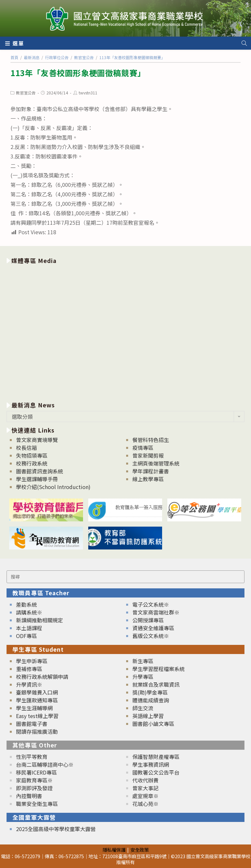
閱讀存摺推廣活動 (37, 731)
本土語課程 (29, 628)
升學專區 (143, 677)
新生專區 (143, 661)
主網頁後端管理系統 (156, 463)
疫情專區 (143, 448)
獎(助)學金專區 (150, 692)
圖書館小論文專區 (153, 724)
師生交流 (143, 708)
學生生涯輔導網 (34, 708)
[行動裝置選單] (15, 43)
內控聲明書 (29, 796)
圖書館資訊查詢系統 (40, 471)
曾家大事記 (145, 788)
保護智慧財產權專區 (156, 757)
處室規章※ (145, 796)
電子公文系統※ (151, 604)
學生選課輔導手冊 (37, 479)
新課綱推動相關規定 (40, 620)
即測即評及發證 (34, 788)
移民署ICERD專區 (36, 772)
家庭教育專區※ (34, 780)
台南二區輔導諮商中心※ (45, 764)
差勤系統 (26, 604)
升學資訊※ (29, 684)
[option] (125, 332)
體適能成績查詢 (151, 700)
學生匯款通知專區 (37, 700)
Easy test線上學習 (37, 716)
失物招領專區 (32, 455)
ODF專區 (26, 636)
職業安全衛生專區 (37, 804)
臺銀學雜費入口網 (37, 692)
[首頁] (14, 57)
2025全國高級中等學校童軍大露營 (56, 829)
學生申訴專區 (32, 661)
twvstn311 (88, 93)
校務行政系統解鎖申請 (42, 677)
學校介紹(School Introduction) (53, 487)
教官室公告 (26, 93)
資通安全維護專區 (153, 628)
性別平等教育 (32, 757)
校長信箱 (26, 448)
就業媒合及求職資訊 (156, 684)
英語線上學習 (148, 716)
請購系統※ (29, 612)
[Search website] (244, 43)
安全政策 (140, 850)
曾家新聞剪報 (148, 455)
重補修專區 (29, 669)
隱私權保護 (114, 850)
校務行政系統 (32, 463)
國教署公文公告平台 (156, 772)
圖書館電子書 (32, 724)
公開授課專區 (148, 620)
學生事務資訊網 (151, 764)
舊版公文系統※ (151, 636)
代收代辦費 (145, 780)
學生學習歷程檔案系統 (159, 669)
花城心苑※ (145, 804)
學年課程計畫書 (151, 471)
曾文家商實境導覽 (37, 440)
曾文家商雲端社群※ (156, 612)
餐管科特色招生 (151, 440)
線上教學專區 (148, 479)
